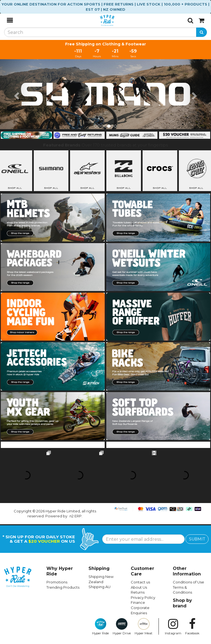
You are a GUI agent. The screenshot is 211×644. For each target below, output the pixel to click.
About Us (139, 587)
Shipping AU (99, 587)
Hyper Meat (144, 627)
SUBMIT (197, 539)
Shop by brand (182, 603)
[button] (16, 94)
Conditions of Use (188, 582)
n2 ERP (76, 516)
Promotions (57, 582)
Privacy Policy (143, 597)
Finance (138, 602)
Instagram (173, 627)
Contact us (140, 582)
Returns (138, 592)
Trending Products (63, 587)
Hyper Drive (122, 627)
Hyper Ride (100, 627)
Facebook (192, 627)
